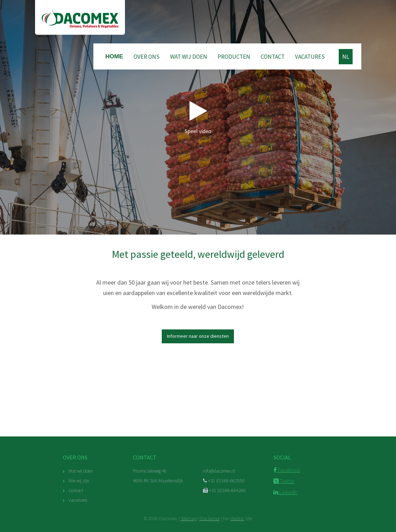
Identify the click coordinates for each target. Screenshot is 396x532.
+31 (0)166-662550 (224, 481)
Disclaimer (210, 518)
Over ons (147, 57)
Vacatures (310, 57)
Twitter (284, 481)
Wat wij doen (189, 57)
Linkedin (286, 492)
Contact (273, 57)
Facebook (287, 470)
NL (346, 57)
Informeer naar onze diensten (198, 336)
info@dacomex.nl (219, 471)
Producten (234, 57)
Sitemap (189, 518)
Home (114, 56)
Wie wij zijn (79, 481)
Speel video (198, 117)
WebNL (238, 518)
